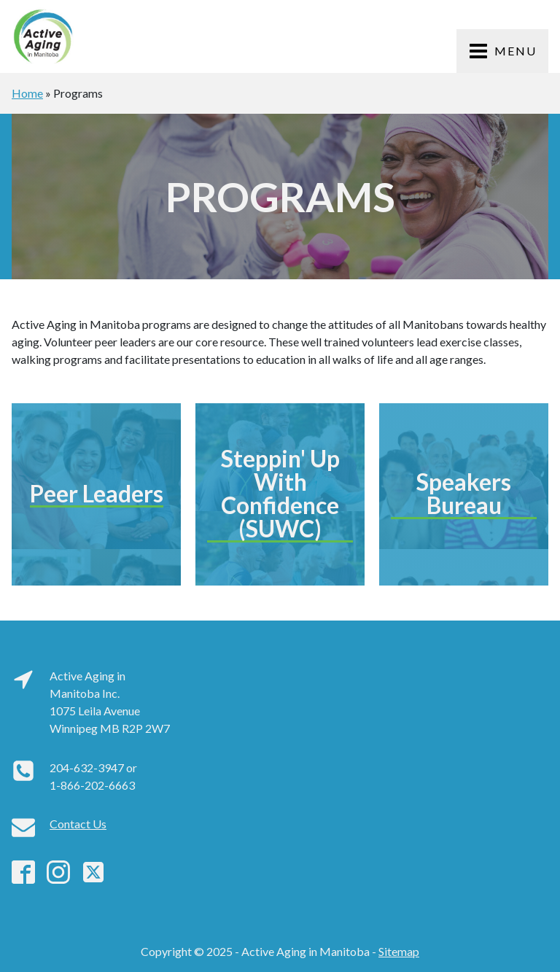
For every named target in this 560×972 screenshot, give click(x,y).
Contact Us (78, 824)
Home (27, 93)
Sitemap (399, 951)
